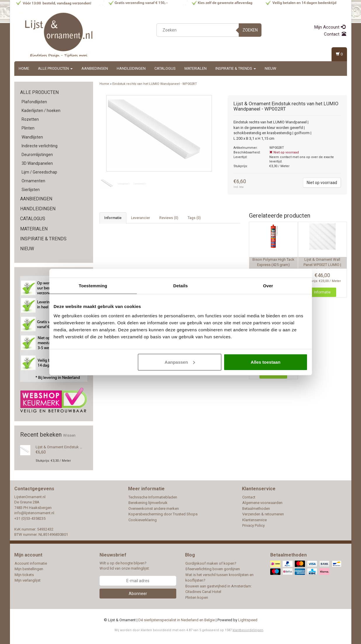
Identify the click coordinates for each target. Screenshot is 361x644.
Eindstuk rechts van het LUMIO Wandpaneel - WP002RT (155, 84)
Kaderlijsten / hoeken (41, 111)
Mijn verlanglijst (28, 580)
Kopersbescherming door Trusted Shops (163, 514)
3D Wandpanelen (37, 163)
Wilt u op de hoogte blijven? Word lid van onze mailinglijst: (125, 566)
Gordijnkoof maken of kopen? (211, 563)
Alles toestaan (266, 362)
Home (24, 68)
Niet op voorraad (322, 183)
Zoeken (250, 30)
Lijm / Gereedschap (39, 172)
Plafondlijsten (34, 102)
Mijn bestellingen (29, 569)
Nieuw (271, 68)
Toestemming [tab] (93, 286)
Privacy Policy (253, 525)
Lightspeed (248, 620)
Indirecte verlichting (40, 146)
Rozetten (30, 119)
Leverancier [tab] (141, 218)
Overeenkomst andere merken (154, 509)
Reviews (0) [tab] (169, 218)
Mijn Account (330, 27)
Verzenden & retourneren (263, 514)
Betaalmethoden (256, 509)
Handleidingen (131, 68)
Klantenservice (254, 520)
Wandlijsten (32, 137)
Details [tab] (181, 286)
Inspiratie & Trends (236, 68)
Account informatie (31, 563)
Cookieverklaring (143, 520)
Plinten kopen (197, 597)
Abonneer (138, 594)
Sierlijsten (31, 190)
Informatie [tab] (113, 218)
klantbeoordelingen (248, 630)
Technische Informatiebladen (153, 497)
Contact (335, 34)
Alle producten (55, 68)
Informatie (322, 292)
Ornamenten (33, 181)
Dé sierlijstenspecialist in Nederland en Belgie (177, 620)
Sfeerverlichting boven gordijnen (213, 569)
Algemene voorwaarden (262, 503)
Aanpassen (180, 362)
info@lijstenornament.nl (34, 513)
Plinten (28, 128)
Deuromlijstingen (37, 155)
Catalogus (165, 68)
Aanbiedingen (95, 68)
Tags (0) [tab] (194, 218)
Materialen (196, 68)
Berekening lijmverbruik (148, 503)
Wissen (69, 435)
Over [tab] (268, 286)
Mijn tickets (24, 575)
